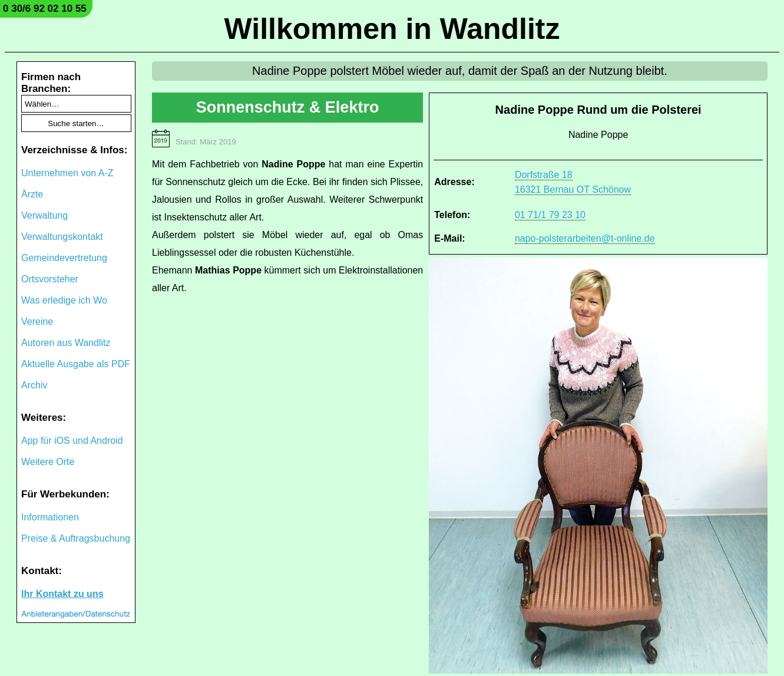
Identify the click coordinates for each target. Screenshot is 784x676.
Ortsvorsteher (50, 279)
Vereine (37, 321)
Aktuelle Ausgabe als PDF (76, 364)
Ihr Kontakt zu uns (62, 594)
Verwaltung (44, 215)
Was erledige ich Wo (64, 300)
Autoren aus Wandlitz (66, 343)
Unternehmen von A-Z (67, 173)
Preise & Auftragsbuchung (76, 538)
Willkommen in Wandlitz (392, 29)
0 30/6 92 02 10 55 (45, 9)
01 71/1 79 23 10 (550, 215)
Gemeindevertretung (64, 258)
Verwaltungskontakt (62, 237)
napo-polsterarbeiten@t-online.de (585, 238)
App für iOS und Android (72, 441)
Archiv (34, 385)
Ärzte (32, 194)
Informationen (50, 517)
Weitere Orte (48, 462)
